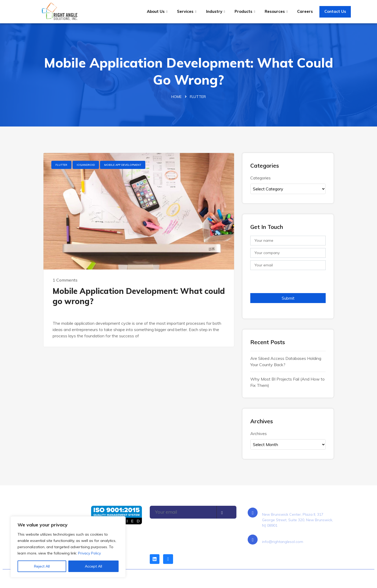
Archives (259, 433)
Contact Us (334, 11)
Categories (260, 178)
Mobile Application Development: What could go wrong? (139, 296)
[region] (68, 547)
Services (187, 11)
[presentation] (290, 283)
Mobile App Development (123, 165)
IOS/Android (86, 165)
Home (176, 97)
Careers (304, 11)
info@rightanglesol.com (283, 542)
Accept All (93, 566)
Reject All (42, 566)
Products (245, 11)
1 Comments (65, 280)
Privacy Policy (90, 553)
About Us (158, 11)
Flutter (61, 165)
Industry (215, 11)
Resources (276, 11)
